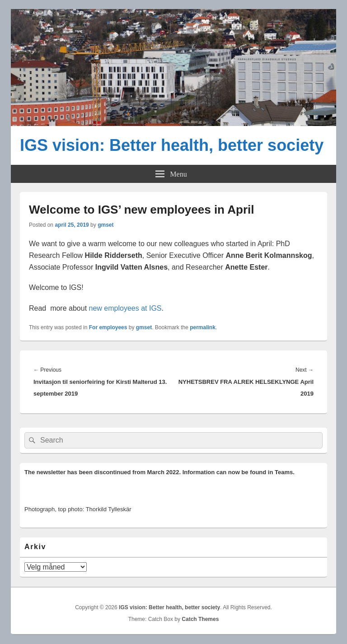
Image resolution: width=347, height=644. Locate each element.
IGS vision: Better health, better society (172, 145)
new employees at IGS (125, 308)
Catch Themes (200, 619)
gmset (106, 225)
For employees (108, 327)
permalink (203, 327)
